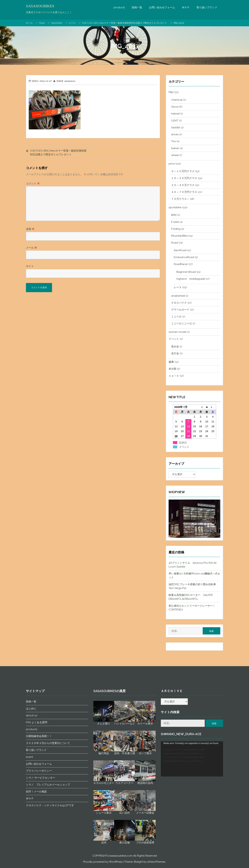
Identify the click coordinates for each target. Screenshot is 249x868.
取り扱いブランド (207, 7)
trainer (175, 148)
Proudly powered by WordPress (103, 862)
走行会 (175, 353)
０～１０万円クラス (183, 171)
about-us (32, 834)
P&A (171, 92)
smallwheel (178, 296)
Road (175, 243)
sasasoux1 (70, 81)
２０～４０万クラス (183, 185)
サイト (30, 266)
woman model (177, 332)
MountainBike (179, 236)
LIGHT (175, 121)
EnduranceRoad (184, 257)
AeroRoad (180, 250)
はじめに (31, 828)
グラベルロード (180, 310)
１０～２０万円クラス (184, 178)
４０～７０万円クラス (184, 192)
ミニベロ (176, 317)
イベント (174, 339)
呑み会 (175, 346)
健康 (171, 362)
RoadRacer (181, 264)
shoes (175, 134)
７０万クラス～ (180, 199)
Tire (173, 141)
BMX (174, 215)
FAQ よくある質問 (37, 841)
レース (178, 287)
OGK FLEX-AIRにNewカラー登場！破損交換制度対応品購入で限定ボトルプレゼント (58, 153)
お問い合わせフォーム (162, 7)
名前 (30, 229)
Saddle (176, 127)
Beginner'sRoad (186, 272)
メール (31, 248)
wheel (175, 155)
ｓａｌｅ (174, 376)
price (172, 164)
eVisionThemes (156, 862)
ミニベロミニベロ (182, 323)
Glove (175, 107)
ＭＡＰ (186, 7)
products (119, 7)
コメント (33, 184)
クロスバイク (179, 303)
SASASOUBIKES (40, 6)
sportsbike (175, 207)
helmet (175, 114)
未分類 (172, 369)
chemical (177, 100)
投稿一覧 (137, 7)
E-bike (175, 222)
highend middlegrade (191, 279)
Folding (176, 229)
